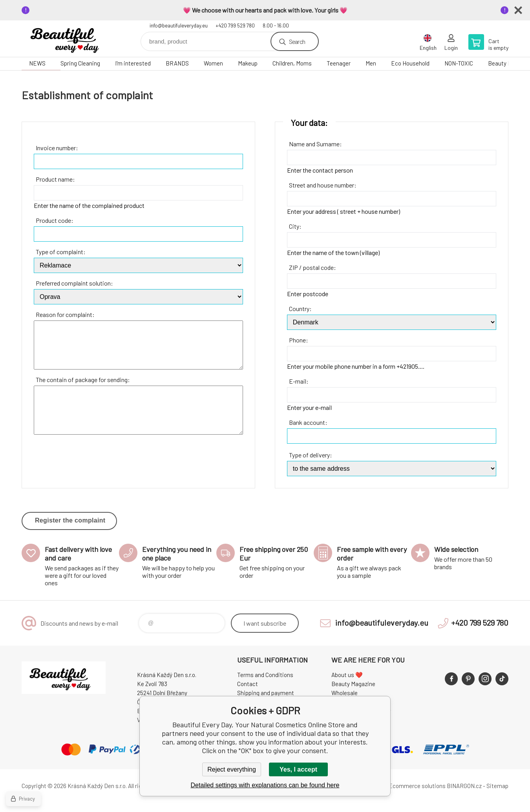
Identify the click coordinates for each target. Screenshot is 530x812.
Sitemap (497, 786)
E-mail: (299, 381)
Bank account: (308, 422)
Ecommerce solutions (417, 786)
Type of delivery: (311, 455)
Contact (248, 684)
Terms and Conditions (265, 675)
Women (213, 63)
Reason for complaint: (65, 314)
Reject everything (232, 769)
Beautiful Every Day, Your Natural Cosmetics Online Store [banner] (69, 39)
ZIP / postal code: (313, 267)
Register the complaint (70, 520)
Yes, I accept (298, 769)
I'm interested (133, 63)
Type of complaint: (61, 252)
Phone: (299, 340)
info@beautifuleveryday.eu (179, 25)
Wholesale (344, 693)
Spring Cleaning (80, 63)
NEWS (37, 63)
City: (295, 226)
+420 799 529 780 (235, 25)
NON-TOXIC (459, 63)
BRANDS (177, 63)
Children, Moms (292, 63)
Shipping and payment (266, 693)
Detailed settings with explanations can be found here (265, 785)
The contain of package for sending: (83, 380)
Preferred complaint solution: (74, 283)
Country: (300, 309)
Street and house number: (323, 185)
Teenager (339, 63)
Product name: (55, 179)
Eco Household (410, 63)
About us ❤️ (347, 675)
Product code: (55, 220)
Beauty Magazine (353, 684)
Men (371, 63)
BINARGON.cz (464, 786)
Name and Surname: (315, 144)
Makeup (248, 63)
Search (297, 41)
